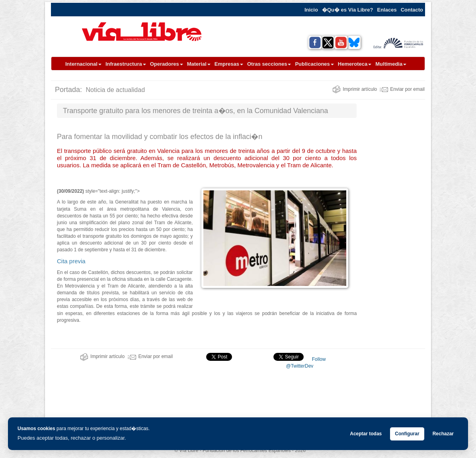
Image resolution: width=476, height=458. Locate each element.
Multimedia (391, 64)
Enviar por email (402, 89)
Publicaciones (314, 64)
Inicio (311, 10)
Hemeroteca (355, 64)
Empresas (229, 64)
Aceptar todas (366, 434)
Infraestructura (126, 64)
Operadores (167, 64)
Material (199, 64)
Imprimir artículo (355, 89)
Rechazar (443, 434)
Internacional (83, 64)
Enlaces (387, 10)
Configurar (407, 434)
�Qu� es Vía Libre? (348, 10)
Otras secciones (269, 64)
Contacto (412, 10)
